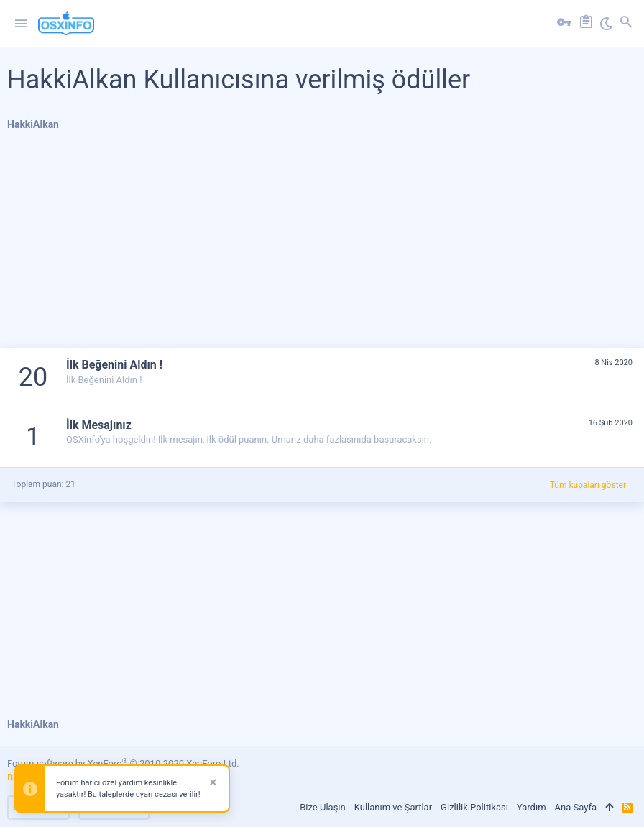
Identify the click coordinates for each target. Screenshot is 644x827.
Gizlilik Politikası (474, 807)
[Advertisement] (322, 247)
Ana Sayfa (576, 807)
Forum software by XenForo (123, 763)
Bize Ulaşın (323, 807)
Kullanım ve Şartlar (393, 807)
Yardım (532, 807)
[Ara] (626, 24)
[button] (21, 24)
